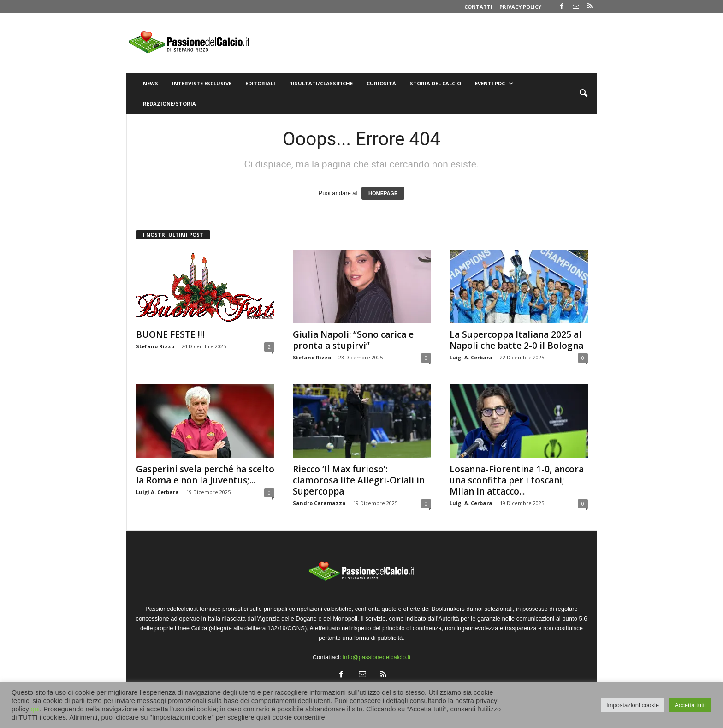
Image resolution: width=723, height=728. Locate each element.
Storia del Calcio (436, 83)
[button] (583, 94)
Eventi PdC (494, 84)
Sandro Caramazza (319, 503)
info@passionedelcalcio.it (376, 657)
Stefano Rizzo (155, 346)
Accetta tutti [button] (690, 705)
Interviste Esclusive (202, 83)
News (151, 83)
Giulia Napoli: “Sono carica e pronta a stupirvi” (353, 340)
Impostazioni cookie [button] (633, 705)
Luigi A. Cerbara (471, 357)
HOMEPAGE (383, 193)
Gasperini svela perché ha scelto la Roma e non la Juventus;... (205, 475)
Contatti (478, 7)
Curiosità (381, 83)
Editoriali (260, 83)
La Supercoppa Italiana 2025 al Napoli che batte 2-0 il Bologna (516, 340)
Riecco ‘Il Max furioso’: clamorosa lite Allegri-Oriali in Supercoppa (359, 480)
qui (36, 709)
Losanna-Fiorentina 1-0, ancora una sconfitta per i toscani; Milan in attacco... (517, 480)
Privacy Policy (520, 7)
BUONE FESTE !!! (170, 334)
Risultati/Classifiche (321, 83)
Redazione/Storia (169, 104)
